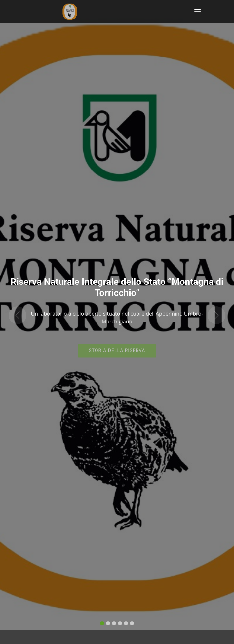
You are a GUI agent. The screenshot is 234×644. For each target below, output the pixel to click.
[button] (18, 307)
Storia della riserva (117, 346)
